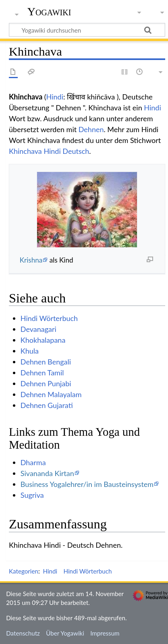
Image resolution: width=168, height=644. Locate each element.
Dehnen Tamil (42, 373)
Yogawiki (49, 12)
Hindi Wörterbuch (49, 318)
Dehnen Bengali (46, 362)
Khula (30, 351)
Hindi (55, 97)
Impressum (105, 633)
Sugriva (32, 495)
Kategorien (24, 571)
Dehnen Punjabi (46, 383)
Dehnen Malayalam (51, 394)
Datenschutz (23, 633)
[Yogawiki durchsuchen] (87, 30)
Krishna (31, 260)
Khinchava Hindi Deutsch (49, 151)
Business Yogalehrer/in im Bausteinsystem (87, 484)
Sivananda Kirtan (47, 473)
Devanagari (38, 329)
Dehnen (91, 129)
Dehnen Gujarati (47, 405)
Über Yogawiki (65, 633)
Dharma (33, 462)
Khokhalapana (43, 340)
